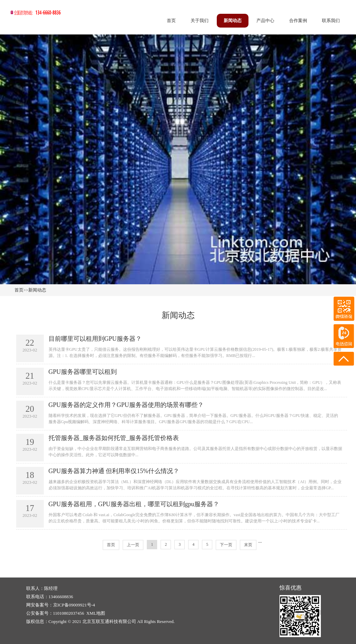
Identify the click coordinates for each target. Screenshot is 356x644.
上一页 (133, 545)
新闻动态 (233, 21)
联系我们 (331, 21)
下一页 (226, 545)
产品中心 (265, 21)
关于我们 (200, 21)
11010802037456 (69, 613)
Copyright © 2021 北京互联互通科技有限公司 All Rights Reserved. (112, 621)
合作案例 (298, 21)
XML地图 (96, 613)
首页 (171, 21)
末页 (248, 545)
